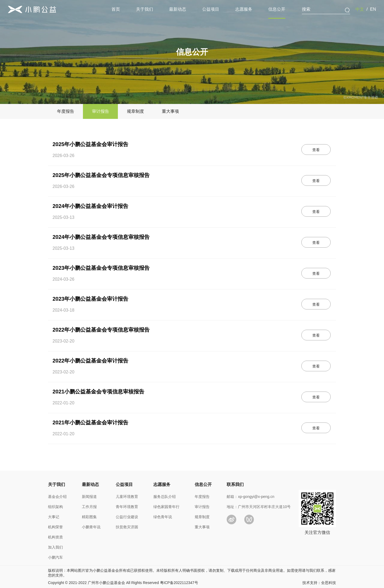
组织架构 (55, 507)
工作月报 (89, 507)
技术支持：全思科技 (319, 583)
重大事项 (202, 527)
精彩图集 (89, 517)
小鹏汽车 (55, 557)
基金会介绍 (57, 497)
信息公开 (277, 9)
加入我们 (55, 547)
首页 (116, 9)
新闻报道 (89, 497)
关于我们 (145, 9)
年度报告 (202, 497)
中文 (360, 9)
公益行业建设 (127, 517)
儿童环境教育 (127, 497)
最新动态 (178, 9)
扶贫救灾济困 (127, 527)
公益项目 (211, 9)
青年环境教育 (127, 507)
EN (373, 9)
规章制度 (202, 517)
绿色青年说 (163, 517)
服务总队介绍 (165, 497)
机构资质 (55, 537)
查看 (316, 150)
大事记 (54, 517)
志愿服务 (244, 9)
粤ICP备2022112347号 (179, 583)
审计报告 (202, 507)
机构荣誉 (55, 527)
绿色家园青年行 (166, 507)
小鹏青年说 (91, 527)
